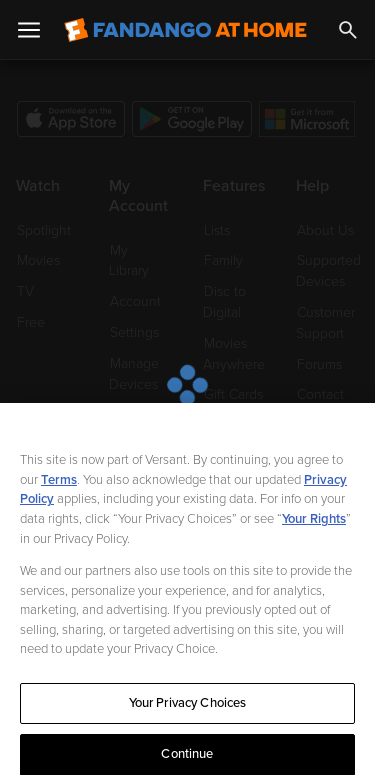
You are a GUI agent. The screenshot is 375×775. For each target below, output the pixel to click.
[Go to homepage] (185, 30)
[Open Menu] (29, 30)
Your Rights (314, 529)
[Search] (348, 30)
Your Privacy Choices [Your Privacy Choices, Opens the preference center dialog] (188, 713)
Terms (59, 490)
